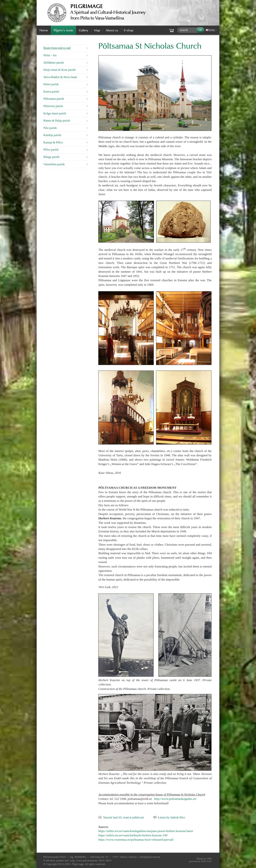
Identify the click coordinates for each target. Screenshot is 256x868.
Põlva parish (51, 150)
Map (97, 30)
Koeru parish (51, 92)
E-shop (129, 30)
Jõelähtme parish (54, 63)
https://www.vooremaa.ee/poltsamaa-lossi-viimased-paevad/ (136, 840)
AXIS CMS (200, 861)
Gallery (84, 30)
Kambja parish (52, 135)
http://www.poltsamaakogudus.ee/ (175, 799)
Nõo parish (50, 128)
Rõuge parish (51, 157)
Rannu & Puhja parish (57, 121)
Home (44, 30)
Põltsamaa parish (54, 99)
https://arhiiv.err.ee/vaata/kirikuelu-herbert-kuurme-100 (133, 835)
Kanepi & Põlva (53, 142)
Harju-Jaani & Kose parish (59, 70)
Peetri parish (51, 84)
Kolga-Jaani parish (55, 113)
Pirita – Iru (50, 55)
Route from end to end (57, 48)
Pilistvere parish (53, 106)
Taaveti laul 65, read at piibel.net (124, 817)
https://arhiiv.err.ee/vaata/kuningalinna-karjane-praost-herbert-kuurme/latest (146, 831)
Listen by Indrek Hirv (172, 817)
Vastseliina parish (54, 164)
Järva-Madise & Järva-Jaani (60, 77)
